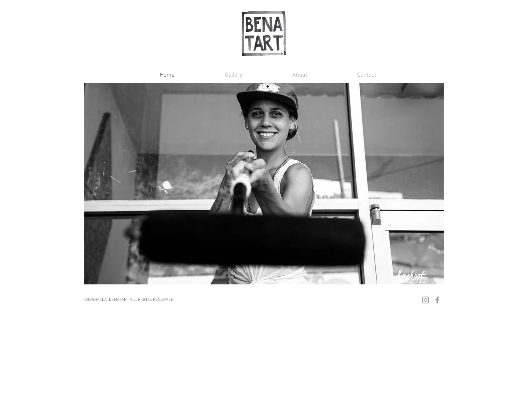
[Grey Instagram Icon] (426, 300)
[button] (214, 75)
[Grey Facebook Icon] (437, 300)
